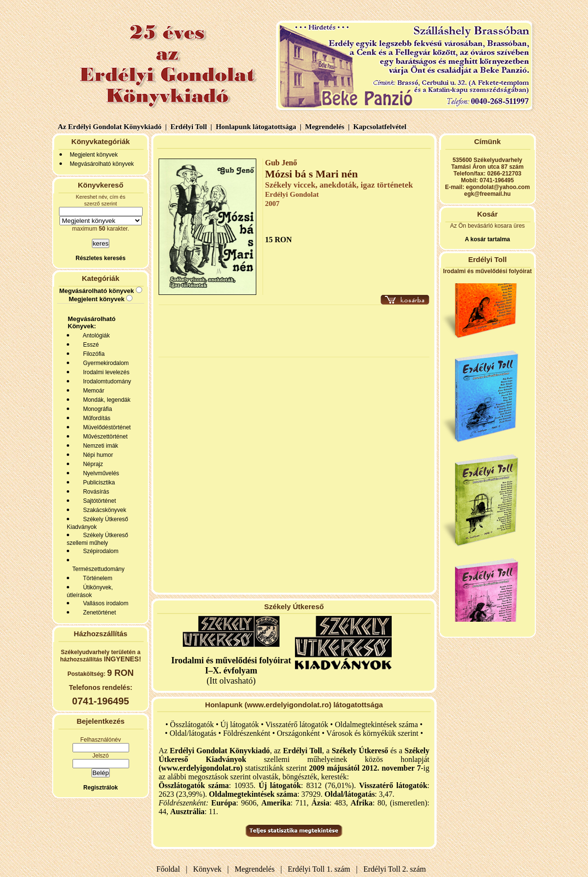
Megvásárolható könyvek (102, 164)
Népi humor (96, 455)
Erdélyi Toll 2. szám (396, 869)
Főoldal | (172, 869)
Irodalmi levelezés (105, 372)
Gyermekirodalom (104, 363)
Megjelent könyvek (94, 155)
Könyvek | (209, 869)
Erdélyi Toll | (191, 127)
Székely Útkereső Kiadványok (97, 523)
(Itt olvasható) (231, 671)
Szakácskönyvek (103, 510)
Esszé (89, 345)
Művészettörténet (104, 437)
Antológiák (95, 336)
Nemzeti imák (99, 446)
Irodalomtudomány (105, 381)
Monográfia (96, 409)
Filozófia (92, 354)
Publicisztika (97, 482)
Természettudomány (97, 569)
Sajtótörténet (98, 501)
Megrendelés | (326, 127)
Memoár (92, 391)
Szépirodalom (99, 551)
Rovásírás (95, 492)
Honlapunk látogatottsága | (257, 127)
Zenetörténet (98, 613)
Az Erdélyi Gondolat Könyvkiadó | (112, 127)
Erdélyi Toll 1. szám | (321, 869)
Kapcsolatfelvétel (381, 127)
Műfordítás (95, 418)
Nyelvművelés (99, 473)
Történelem (96, 578)
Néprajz (91, 464)
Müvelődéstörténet (105, 427)
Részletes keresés (100, 258)
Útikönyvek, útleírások (90, 591)
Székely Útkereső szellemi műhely (97, 539)
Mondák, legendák (105, 400)
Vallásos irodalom (104, 603)
